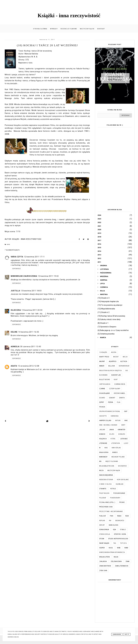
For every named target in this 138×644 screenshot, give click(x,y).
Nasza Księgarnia (106, 475)
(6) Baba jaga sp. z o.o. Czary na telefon (113, 330)
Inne (126, 421)
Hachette (103, 416)
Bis (127, 371)
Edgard (102, 398)
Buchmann (103, 375)
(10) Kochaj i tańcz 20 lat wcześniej (111, 316)
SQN (114, 530)
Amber (102, 366)
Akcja (125, 357)
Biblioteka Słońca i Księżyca (110, 371)
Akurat (102, 361)
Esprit (102, 402)
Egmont (112, 398)
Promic (122, 502)
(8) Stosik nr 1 (103, 323)
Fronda (102, 407)
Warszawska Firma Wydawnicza (112, 552)
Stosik (102, 539)
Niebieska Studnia (106, 480)
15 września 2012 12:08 (28, 366)
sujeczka (16, 310)
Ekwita (122, 398)
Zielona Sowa (116, 561)
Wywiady (54, 29)
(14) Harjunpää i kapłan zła (108, 301)
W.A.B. (111, 548)
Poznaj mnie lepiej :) (107, 502)
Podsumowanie (119, 493)
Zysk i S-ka (103, 571)
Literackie (103, 443)
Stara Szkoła (105, 534)
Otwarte (103, 489)
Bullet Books (104, 380)
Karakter (122, 430)
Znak (127, 561)
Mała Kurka (104, 452)
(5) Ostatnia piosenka (106, 334)
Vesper (102, 548)
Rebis (119, 516)
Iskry (123, 425)
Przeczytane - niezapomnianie (111, 511)
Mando (115, 452)
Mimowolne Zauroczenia (24, 276)
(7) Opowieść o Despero (107, 327)
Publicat (103, 516)
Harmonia (115, 416)
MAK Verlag (116, 448)
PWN (112, 516)
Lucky (126, 443)
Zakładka (103, 561)
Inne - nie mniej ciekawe (108, 425)
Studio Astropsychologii (118, 539)
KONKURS (122, 434)
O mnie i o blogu (105, 484)
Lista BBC (124, 439)
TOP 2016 (123, 543)
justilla (15, 291)
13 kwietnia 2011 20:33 (32, 310)
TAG (115, 543)
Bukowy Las (116, 375)
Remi (127, 516)
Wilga (116, 557)
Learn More (117, 634)
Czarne (102, 389)
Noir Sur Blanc (123, 480)
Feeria (110, 402)
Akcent (116, 357)
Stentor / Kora (120, 534)
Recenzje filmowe (69, 29)
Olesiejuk (119, 484)
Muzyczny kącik (87, 29)
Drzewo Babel (119, 393)
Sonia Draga (104, 530)
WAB (8, 244)
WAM (126, 548)
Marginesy (103, 457)
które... (113, 439)
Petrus (113, 489)
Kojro (112, 434)
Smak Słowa (113, 525)
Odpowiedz (16, 269)
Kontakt (101, 29)
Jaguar (102, 430)
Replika (102, 521)
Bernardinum (124, 366)
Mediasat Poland (118, 457)
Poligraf (103, 498)
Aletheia (124, 361)
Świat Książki (104, 543)
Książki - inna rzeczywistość (69, 15)
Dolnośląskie (104, 393)
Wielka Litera (104, 557)
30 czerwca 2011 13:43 (31, 347)
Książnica (103, 439)
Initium (118, 421)
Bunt (116, 380)
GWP (126, 411)
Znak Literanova (122, 566)
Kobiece (102, 434)
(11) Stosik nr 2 (103, 312)
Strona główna (40, 29)
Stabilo (123, 530)
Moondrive (122, 466)
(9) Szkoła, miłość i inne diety (109, 319)
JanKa (111, 430)
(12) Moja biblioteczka (106, 309)
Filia (119, 402)
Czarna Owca (120, 384)
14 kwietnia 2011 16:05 (29, 332)
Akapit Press (104, 357)
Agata (14, 366)
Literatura (115, 443)
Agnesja (15, 347)
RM (110, 521)
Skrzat (102, 525)
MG (100, 461)
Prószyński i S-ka (106, 507)
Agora (114, 352)
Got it (127, 634)
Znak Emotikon (105, 566)
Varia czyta (17, 257)
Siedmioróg (120, 521)
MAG (106, 448)
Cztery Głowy (115, 389)
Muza (101, 470)
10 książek (103, 352)
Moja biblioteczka (107, 466)
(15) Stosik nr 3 (103, 298)
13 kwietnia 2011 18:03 (31, 291)
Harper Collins (105, 421)
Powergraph (115, 498)
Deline (14, 332)
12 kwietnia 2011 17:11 (34, 257)
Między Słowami (112, 461)
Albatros (113, 361)
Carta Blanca (105, 384)
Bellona (112, 366)
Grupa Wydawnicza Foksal (110, 411)
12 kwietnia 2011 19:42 (48, 276)
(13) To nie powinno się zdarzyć (110, 305)
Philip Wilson (104, 493)
